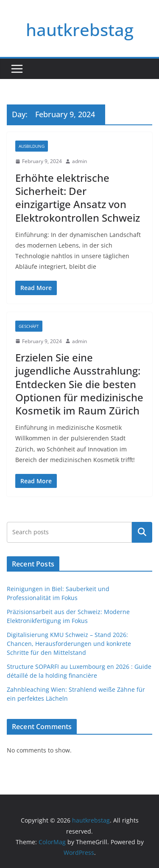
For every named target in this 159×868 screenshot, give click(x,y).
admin (79, 161)
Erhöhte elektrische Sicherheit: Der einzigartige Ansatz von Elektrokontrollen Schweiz (78, 198)
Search (142, 532)
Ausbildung (32, 146)
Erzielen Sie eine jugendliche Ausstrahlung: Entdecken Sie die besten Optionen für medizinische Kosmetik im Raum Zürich (79, 384)
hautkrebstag (80, 30)
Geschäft (29, 326)
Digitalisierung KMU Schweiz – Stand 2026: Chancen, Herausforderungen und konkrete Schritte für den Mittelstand (69, 644)
